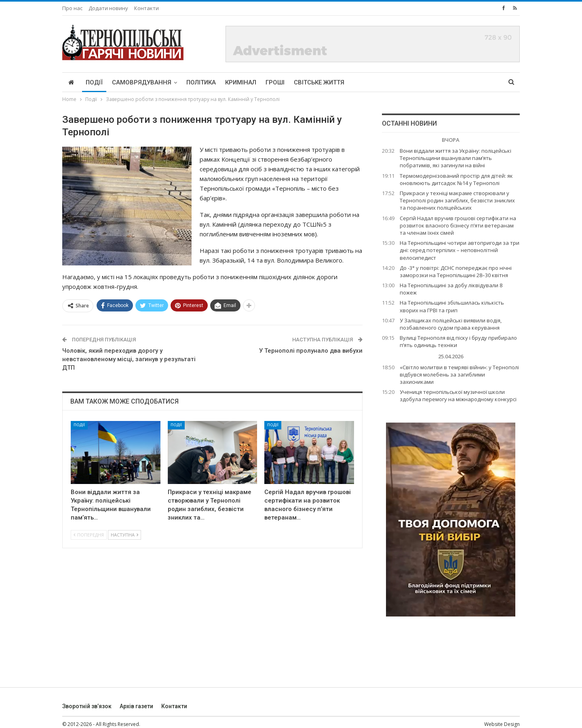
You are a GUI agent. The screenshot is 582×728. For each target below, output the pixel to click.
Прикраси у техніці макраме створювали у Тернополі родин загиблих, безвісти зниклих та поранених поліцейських (457, 200)
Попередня (89, 535)
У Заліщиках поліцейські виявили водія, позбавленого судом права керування (451, 324)
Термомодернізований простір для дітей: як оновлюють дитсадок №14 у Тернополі (456, 179)
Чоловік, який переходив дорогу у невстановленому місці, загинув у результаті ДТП (129, 359)
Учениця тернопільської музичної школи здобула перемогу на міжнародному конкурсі (458, 396)
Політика (201, 82)
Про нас (72, 8)
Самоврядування (142, 82)
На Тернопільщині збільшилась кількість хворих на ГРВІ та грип (452, 306)
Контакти (147, 8)
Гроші (275, 82)
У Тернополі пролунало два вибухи (311, 351)
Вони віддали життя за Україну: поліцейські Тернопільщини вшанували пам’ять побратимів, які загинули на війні (455, 158)
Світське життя (319, 82)
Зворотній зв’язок (87, 706)
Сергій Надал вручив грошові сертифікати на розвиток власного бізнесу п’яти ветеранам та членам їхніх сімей (458, 225)
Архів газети (136, 706)
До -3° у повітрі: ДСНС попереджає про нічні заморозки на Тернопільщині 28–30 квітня (456, 271)
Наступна (124, 535)
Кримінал (241, 82)
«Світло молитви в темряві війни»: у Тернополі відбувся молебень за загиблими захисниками (459, 375)
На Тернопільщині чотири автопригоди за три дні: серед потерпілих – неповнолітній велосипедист (460, 250)
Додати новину (108, 8)
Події (94, 82)
